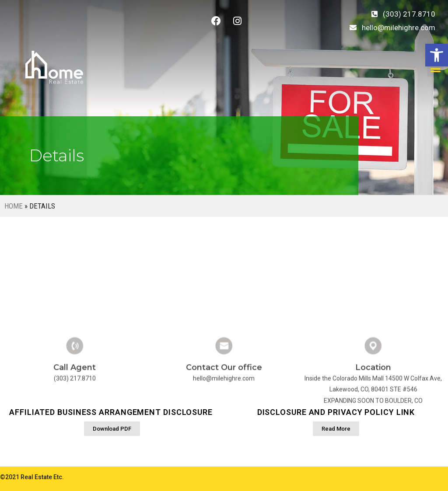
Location (373, 397)
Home (14, 206)
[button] (437, 55)
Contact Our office (224, 397)
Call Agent (75, 397)
